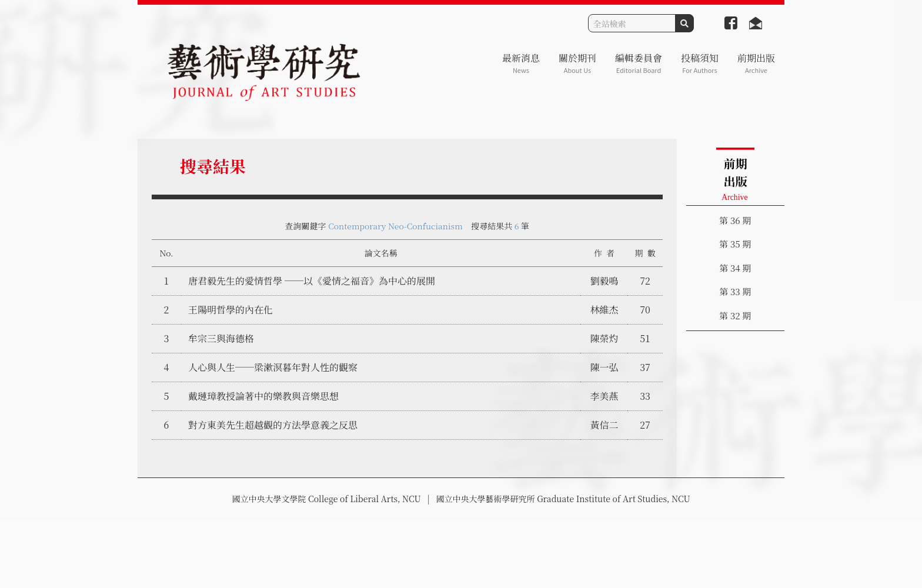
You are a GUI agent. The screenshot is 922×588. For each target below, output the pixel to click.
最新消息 (521, 63)
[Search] (632, 23)
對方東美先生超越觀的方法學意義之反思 (273, 425)
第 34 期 (735, 268)
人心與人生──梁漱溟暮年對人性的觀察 (273, 367)
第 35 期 (735, 244)
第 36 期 (735, 220)
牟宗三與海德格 (221, 338)
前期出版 (756, 63)
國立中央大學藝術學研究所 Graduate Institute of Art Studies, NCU (563, 499)
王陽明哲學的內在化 (230, 310)
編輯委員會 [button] (639, 63)
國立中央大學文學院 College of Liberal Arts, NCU (326, 499)
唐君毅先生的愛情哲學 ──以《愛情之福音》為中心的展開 (312, 281)
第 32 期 (735, 315)
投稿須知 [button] (700, 63)
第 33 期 (735, 291)
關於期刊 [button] (577, 63)
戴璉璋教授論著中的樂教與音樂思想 (263, 396)
